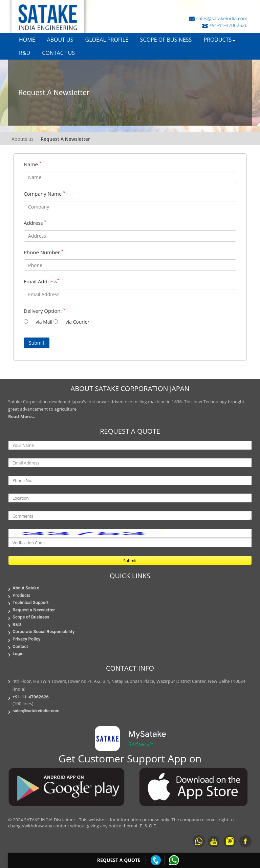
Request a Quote (119, 860)
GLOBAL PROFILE (107, 40)
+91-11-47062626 (228, 25)
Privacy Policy (26, 639)
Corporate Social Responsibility (44, 632)
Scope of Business (31, 617)
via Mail (43, 322)
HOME (27, 40)
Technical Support (30, 602)
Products (21, 595)
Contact (20, 646)
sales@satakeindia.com (222, 18)
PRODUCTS (218, 40)
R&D (25, 53)
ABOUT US (60, 40)
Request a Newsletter (34, 610)
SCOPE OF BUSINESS (166, 40)
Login (18, 654)
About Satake (26, 588)
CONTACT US (58, 53)
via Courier (76, 322)
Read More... (22, 416)
